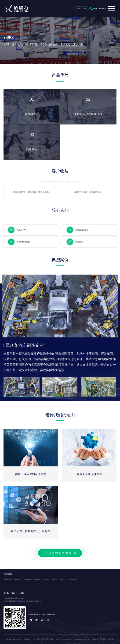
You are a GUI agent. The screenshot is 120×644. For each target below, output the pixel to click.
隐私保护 (111, 639)
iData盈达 (18, 579)
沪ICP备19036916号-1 (82, 639)
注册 (84, 9)
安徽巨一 (55, 579)
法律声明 (95, 639)
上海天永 (46, 579)
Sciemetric (27, 579)
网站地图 (103, 639)
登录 (78, 9)
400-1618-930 (100, 8)
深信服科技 (8, 579)
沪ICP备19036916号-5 (64, 639)
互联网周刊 (73, 579)
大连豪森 (37, 579)
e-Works (63, 579)
